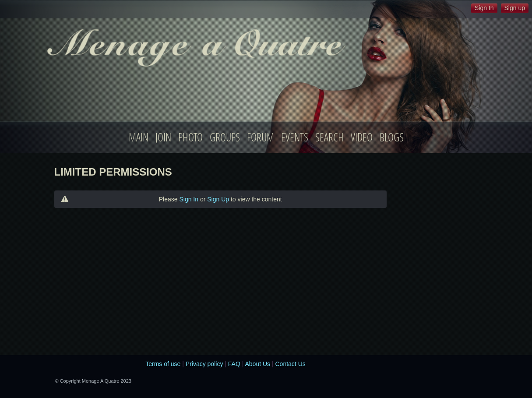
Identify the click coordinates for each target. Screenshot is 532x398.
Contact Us (291, 364)
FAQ (234, 364)
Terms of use (163, 364)
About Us (257, 364)
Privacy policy (204, 364)
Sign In (189, 199)
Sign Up (218, 199)
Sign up (515, 8)
